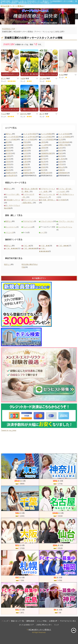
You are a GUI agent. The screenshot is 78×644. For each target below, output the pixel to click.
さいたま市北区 (64, 134)
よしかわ (43, 79)
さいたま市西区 (46, 134)
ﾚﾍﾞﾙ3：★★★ (63, 246)
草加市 (60, 153)
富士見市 (26, 145)
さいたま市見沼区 (12, 137)
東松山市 (61, 167)
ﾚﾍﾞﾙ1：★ (26, 246)
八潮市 (8, 156)
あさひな (24, 114)
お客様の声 (53, 621)
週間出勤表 (30, 621)
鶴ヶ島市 (61, 159)
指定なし (9, 134)
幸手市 (60, 164)
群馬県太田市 (45, 173)
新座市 (25, 151)
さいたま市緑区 (29, 140)
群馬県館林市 (63, 173)
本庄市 (43, 170)
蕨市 (7, 142)
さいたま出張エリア (26, 625)
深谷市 (25, 170)
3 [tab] (42, 23)
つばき (23, 79)
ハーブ (43, 232)
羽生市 (43, 162)
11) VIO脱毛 (62, 200)
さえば (61, 75)
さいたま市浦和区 (64, 137)
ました (3, 79)
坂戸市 (43, 159)
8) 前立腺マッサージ (13, 200)
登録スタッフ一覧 (17, 621)
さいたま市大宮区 (29, 134)
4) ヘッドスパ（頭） (13, 194)
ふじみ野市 (44, 145)
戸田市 (25, 142)
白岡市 (8, 164)
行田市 (8, 167)
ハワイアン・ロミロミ (66, 221)
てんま (3, 114)
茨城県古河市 (10, 173)
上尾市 (43, 142)
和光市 (43, 151)
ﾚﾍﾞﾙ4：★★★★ (11, 248)
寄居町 (60, 170)
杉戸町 (43, 164)
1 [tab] (36, 23)
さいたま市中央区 (29, 137)
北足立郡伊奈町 (64, 142)
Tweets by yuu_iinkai (9, 430)
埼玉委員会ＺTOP (9, 29)
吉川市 (25, 153)
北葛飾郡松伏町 (46, 153)
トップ (6, 621)
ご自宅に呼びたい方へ (44, 625)
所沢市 (8, 148)
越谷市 (60, 151)
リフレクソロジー (47, 221)
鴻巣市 (25, 159)
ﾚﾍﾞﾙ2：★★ (45, 246)
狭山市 (25, 148)
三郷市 (25, 156)
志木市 (60, 148)
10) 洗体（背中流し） (48, 200)
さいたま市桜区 (46, 137)
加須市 (60, 162)
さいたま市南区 (11, 140)
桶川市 (60, 156)
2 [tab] (39, 23)
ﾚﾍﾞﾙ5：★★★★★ (30, 248)
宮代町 (25, 164)
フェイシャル (28, 227)
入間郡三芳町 (63, 145)
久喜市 (25, 162)
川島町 (25, 167)
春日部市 (9, 153)
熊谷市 (8, 170)
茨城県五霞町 (28, 173)
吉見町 (43, 167)
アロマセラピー (28, 221)
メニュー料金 (42, 621)
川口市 (60, 140)
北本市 (8, 159)
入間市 (43, 148)
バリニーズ (9, 232)
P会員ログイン (39, 278)
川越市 (8, 145)
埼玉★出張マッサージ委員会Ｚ (40, 630)
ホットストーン (11, 227)
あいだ (42, 114)
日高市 (8, 162)
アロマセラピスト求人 (68, 621)
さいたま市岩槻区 (47, 140)
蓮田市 (43, 156)
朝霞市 (8, 151)
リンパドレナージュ (65, 227)
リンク (56, 625)
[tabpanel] (39, 16)
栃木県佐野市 (10, 176)
